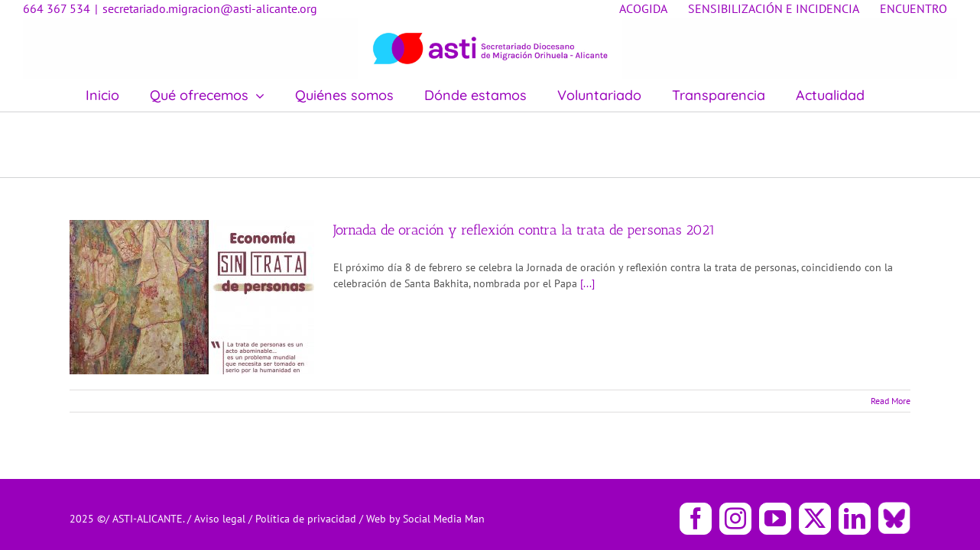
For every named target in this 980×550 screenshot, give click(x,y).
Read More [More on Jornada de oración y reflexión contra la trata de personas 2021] (891, 401)
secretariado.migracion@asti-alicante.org (210, 8)
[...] (587, 283)
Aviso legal (221, 519)
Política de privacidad (307, 519)
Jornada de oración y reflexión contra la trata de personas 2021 (524, 230)
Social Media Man (444, 519)
